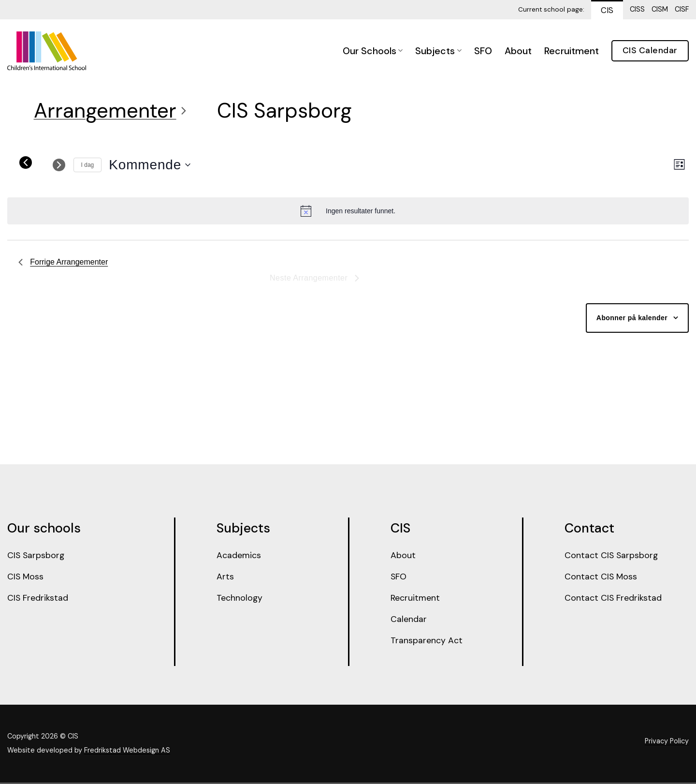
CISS (637, 9)
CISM (660, 9)
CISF (682, 9)
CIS (607, 10)
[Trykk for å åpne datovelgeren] (150, 165)
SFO (483, 51)
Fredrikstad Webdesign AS (127, 752)
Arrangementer (105, 111)
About (518, 51)
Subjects (438, 51)
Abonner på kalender (632, 318)
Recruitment (572, 51)
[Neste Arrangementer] (59, 165)
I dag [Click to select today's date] (88, 165)
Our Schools (373, 51)
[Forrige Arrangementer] (26, 163)
